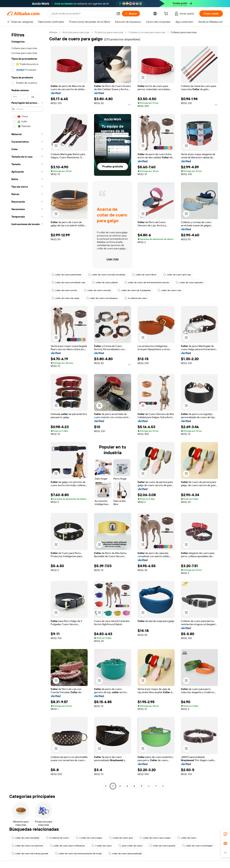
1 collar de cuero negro (89, 838)
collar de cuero (187, 838)
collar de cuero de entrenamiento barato (147, 282)
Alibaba (53, 32)
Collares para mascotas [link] (184, 32)
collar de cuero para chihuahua (67, 846)
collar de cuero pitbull (105, 282)
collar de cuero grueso (162, 846)
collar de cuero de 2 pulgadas (134, 290)
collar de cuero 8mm (144, 275)
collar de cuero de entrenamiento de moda (78, 854)
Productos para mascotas (109, 32)
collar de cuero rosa (169, 290)
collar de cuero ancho (64, 290)
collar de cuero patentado (66, 275)
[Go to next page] (163, 786)
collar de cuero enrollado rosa (68, 282)
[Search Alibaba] (82, 14)
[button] (118, 14)
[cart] (167, 14)
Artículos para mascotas (76, 32)
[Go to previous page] (106, 786)
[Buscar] (131, 14)
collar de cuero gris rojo (177, 275)
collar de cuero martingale (197, 846)
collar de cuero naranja (97, 290)
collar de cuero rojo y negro (155, 838)
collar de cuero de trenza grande (30, 854)
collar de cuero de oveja (65, 298)
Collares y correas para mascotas (147, 32)
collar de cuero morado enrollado (107, 275)
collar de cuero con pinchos (27, 846)
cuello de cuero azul (121, 838)
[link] (225, 834)
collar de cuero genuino (190, 282)
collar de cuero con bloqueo (102, 298)
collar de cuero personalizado (125, 854)
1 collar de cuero (102, 846)
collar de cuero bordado (25, 838)
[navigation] (27, 410)
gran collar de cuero (130, 846)
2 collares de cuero (136, 298)
